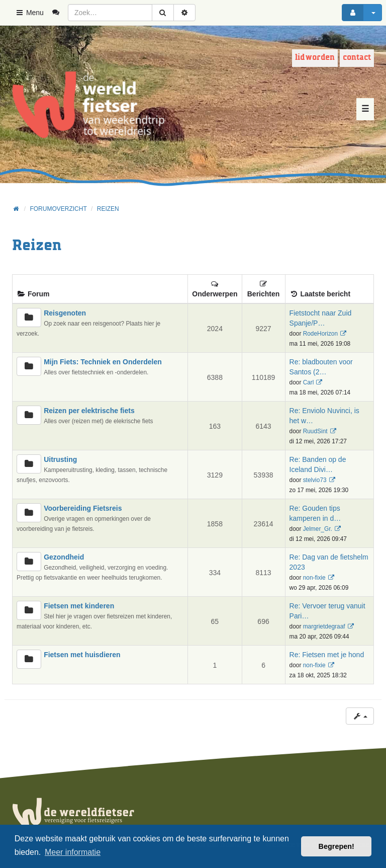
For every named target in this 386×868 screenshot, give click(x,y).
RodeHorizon (320, 334)
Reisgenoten (65, 313)
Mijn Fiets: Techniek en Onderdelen (103, 362)
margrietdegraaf (324, 626)
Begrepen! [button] (336, 846)
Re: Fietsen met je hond (327, 655)
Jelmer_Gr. (318, 529)
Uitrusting (60, 459)
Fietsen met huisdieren (82, 655)
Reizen (37, 246)
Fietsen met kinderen (79, 606)
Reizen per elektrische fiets (89, 411)
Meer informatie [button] (73, 852)
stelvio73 (315, 480)
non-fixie (314, 578)
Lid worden (315, 58)
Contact (357, 58)
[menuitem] (60, 13)
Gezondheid (64, 557)
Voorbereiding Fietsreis (83, 508)
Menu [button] (29, 13)
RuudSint (315, 431)
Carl (309, 382)
